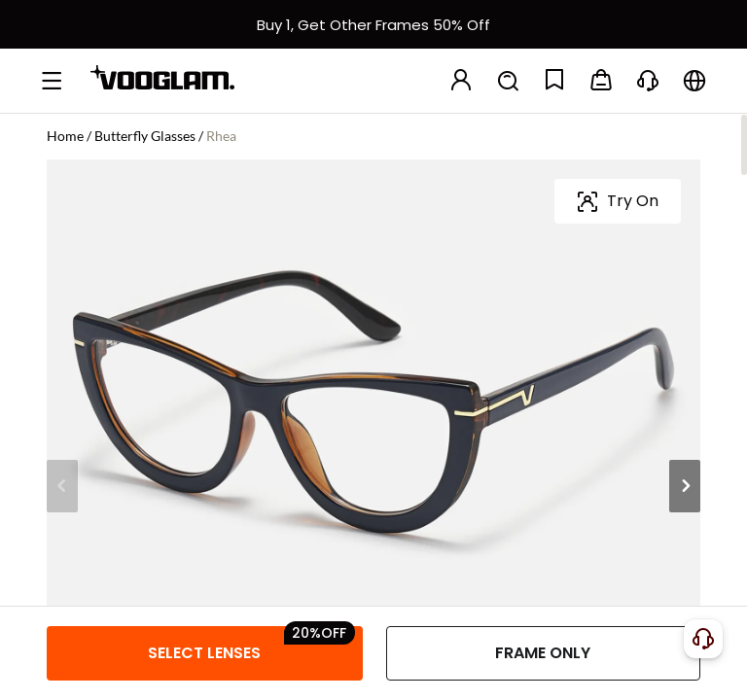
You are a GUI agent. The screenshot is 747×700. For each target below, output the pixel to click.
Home (65, 136)
